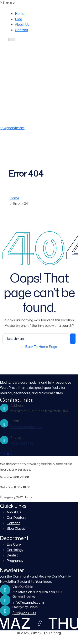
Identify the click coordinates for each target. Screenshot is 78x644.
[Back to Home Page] (39, 347)
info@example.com (26, 427)
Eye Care (14, 544)
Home (20, 14)
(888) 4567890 (37, 122)
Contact (22, 30)
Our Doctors (16, 518)
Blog (19, 19)
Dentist (12, 555)
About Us (22, 24)
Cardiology (15, 550)
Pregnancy (15, 561)
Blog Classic (16, 528)
